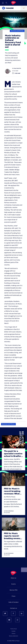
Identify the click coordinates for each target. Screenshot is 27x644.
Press (13, 596)
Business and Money (17, 31)
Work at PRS (13, 590)
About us (13, 578)
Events (13, 584)
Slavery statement (14, 636)
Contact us (13, 608)
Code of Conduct (14, 602)
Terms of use (14, 629)
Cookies (13, 631)
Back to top (24, 570)
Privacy (14, 634)
